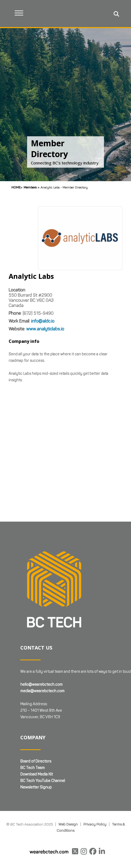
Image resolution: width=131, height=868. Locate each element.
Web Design (68, 824)
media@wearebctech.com (42, 691)
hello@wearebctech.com (41, 685)
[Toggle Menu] (19, 13)
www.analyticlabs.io (45, 329)
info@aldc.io (43, 321)
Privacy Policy (95, 824)
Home (16, 187)
